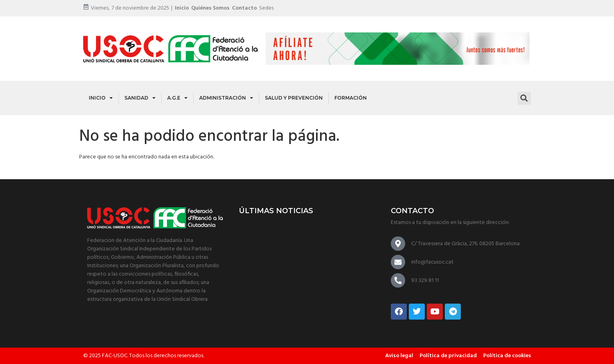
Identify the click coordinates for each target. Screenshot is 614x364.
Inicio (182, 8)
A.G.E (177, 98)
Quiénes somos (210, 8)
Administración (226, 98)
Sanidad (140, 98)
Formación (351, 98)
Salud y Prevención (294, 98)
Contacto (244, 8)
